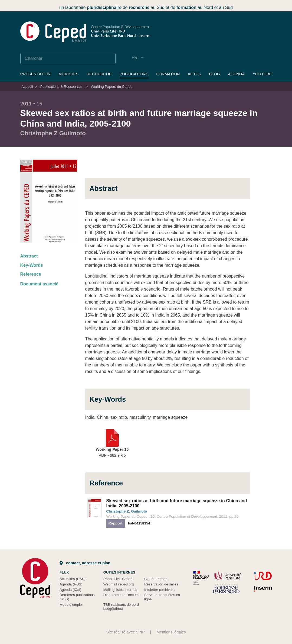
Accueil (27, 87)
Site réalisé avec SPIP (125, 632)
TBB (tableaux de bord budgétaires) (121, 607)
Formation (168, 74)
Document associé (39, 284)
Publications (134, 74)
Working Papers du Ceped (112, 87)
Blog (214, 74)
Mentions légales (171, 632)
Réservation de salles (161, 584)
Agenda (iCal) (70, 590)
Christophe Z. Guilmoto (127, 511)
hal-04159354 (139, 523)
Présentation (35, 74)
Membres (68, 74)
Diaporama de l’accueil (121, 595)
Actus (194, 74)
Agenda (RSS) (71, 584)
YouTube (262, 74)
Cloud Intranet (156, 579)
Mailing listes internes (120, 590)
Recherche (99, 74)
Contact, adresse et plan (85, 563)
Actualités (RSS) (73, 579)
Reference (31, 274)
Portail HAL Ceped (118, 579)
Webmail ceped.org (119, 584)
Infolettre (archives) (159, 590)
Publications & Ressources (61, 87)
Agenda (236, 74)
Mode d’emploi (71, 605)
